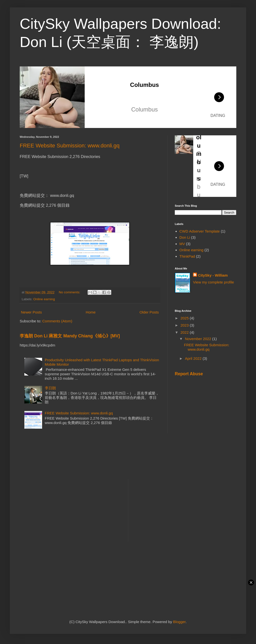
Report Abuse (189, 374)
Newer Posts (31, 312)
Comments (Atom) (57, 321)
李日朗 (50, 388)
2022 (185, 332)
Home (91, 312)
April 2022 (194, 358)
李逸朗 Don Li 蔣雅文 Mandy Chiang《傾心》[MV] (70, 336)
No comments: (70, 292)
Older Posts (149, 312)
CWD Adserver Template (200, 231)
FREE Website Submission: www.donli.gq (70, 146)
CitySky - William (213, 275)
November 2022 (199, 339)
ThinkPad (187, 256)
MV (182, 244)
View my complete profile (213, 282)
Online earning (44, 299)
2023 (185, 325)
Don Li (185, 237)
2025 (185, 318)
